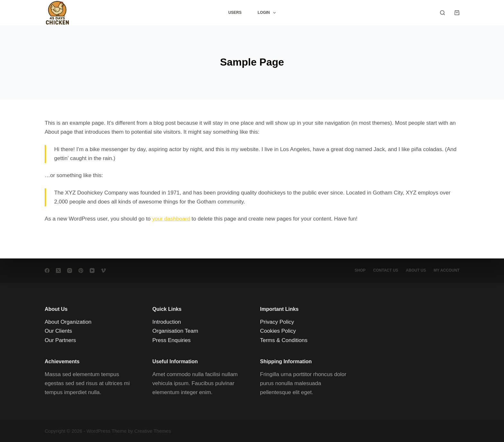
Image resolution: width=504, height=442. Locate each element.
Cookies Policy (278, 331)
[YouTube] (92, 271)
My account (446, 270)
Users (235, 13)
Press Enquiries (171, 340)
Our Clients (58, 331)
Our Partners (60, 340)
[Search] (442, 13)
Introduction (167, 322)
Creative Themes (153, 431)
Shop (359, 270)
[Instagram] (70, 271)
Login (268, 13)
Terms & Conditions (284, 340)
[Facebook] (47, 271)
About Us (415, 270)
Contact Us (385, 270)
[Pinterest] (81, 271)
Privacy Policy (277, 322)
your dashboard (171, 219)
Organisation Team (175, 331)
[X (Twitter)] (58, 271)
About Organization (68, 322)
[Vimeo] (103, 271)
